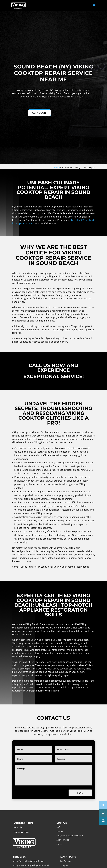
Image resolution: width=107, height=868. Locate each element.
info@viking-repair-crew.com (70, 836)
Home (57, 167)
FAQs (59, 827)
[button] (103, 821)
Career (60, 844)
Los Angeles (66, 861)
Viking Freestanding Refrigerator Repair (31, 865)
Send (80, 793)
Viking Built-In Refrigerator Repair (29, 861)
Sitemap (60, 831)
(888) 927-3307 (63, 840)
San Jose (64, 865)
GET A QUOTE (39, 113)
